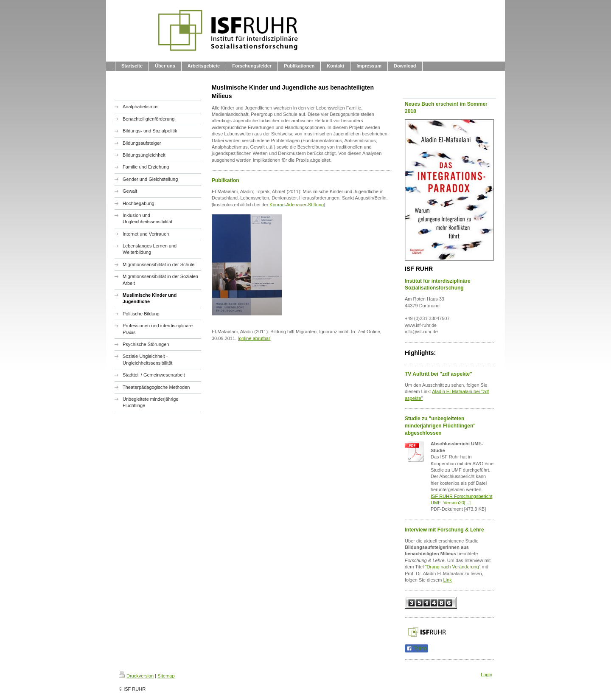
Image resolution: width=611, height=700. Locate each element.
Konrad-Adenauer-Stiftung (297, 205)
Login (486, 675)
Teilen (416, 649)
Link (448, 580)
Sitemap (166, 676)
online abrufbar (254, 338)
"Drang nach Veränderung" (453, 567)
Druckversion (136, 676)
